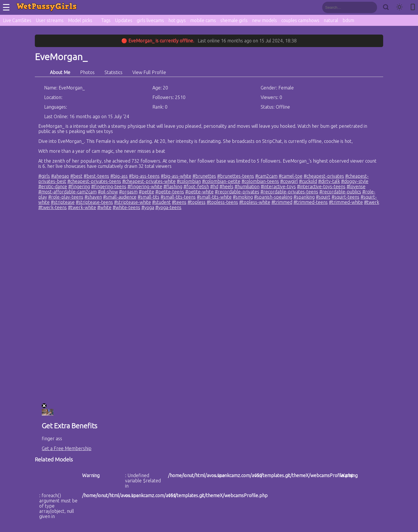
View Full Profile (149, 72)
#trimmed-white (346, 202)
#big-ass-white (176, 176)
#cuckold (308, 181)
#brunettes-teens (236, 176)
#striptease (63, 202)
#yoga (148, 207)
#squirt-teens (345, 197)
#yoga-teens (168, 207)
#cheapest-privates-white (149, 181)
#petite (146, 192)
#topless (197, 202)
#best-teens (96, 176)
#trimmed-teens (311, 202)
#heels (226, 186)
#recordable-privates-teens (289, 192)
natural (331, 20)
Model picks (80, 20)
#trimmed (282, 202)
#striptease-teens (94, 202)
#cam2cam (266, 176)
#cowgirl (289, 181)
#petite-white (199, 192)
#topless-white (255, 202)
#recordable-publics (340, 192)
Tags (106, 20)
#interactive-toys (278, 186)
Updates (124, 20)
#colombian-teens (260, 181)
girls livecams (150, 20)
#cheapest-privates (324, 176)
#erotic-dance (53, 186)
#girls (44, 176)
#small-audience (120, 197)
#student (161, 202)
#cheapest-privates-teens (94, 181)
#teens (179, 202)
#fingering (79, 186)
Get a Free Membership (67, 448)
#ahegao (60, 176)
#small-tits (148, 197)
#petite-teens (170, 192)
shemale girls (234, 20)
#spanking (304, 197)
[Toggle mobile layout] (413, 7)
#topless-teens (222, 202)
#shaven (93, 197)
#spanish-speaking (273, 197)
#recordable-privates (237, 192)
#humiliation (247, 186)
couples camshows (300, 20)
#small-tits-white (214, 197)
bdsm (348, 20)
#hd (214, 186)
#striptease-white (133, 202)
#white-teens (126, 207)
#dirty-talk (329, 181)
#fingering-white (145, 186)
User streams (50, 20)
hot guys (177, 20)
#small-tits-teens (178, 197)
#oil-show (108, 192)
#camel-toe (291, 176)
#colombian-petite (221, 181)
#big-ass (119, 176)
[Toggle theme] (399, 7)
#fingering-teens (109, 186)
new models (264, 20)
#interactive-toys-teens (321, 186)
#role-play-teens (66, 197)
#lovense (356, 186)
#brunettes (204, 176)
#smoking (243, 197)
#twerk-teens (53, 207)
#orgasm (128, 192)
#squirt (323, 197)
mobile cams (203, 20)
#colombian (189, 181)
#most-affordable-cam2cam (67, 192)
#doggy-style (355, 181)
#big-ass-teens (144, 176)
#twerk (372, 202)
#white (104, 207)
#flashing (173, 186)
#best (76, 176)
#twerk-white (82, 207)
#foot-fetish (196, 186)
